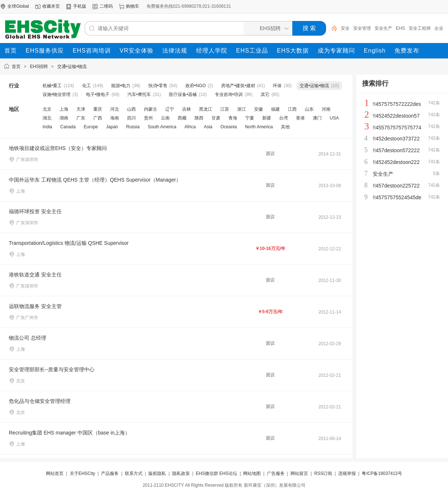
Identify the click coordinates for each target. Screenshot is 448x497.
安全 (345, 28)
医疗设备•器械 (183, 94)
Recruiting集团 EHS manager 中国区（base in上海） (69, 433)
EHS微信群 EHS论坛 (216, 473)
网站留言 (299, 473)
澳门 (317, 118)
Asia (208, 127)
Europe (91, 127)
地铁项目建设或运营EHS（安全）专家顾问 (58, 148)
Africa (190, 127)
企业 (439, 28)
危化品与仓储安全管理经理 (40, 401)
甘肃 (216, 118)
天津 (81, 109)
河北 (115, 109)
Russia (133, 127)
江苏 (225, 109)
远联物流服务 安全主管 (35, 306)
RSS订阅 (323, 473)
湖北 (47, 118)
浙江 (242, 109)
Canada (68, 127)
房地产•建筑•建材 (238, 86)
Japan (112, 127)
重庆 (98, 109)
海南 (115, 118)
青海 (233, 118)
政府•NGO (196, 86)
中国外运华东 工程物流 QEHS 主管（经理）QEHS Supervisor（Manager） (95, 180)
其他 (285, 127)
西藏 (182, 118)
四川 (131, 118)
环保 (277, 86)
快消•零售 (158, 86)
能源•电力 (121, 86)
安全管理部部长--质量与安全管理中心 (52, 369)
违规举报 (347, 473)
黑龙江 (206, 109)
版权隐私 (157, 473)
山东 (309, 109)
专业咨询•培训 (229, 94)
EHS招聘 (39, 67)
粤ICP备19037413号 (382, 473)
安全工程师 (420, 28)
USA (334, 118)
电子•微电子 (98, 94)
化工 (87, 86)
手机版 (80, 6)
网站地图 (252, 473)
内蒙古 (151, 109)
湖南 (64, 118)
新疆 (267, 118)
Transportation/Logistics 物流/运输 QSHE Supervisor (69, 243)
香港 (300, 118)
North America (259, 127)
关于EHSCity (82, 473)
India (47, 127)
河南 (326, 109)
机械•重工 (52, 86)
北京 (47, 109)
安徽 (259, 109)
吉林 (187, 109)
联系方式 (134, 473)
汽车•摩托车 (139, 94)
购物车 (133, 6)
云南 (165, 118)
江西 (292, 109)
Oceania (229, 127)
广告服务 (276, 473)
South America (162, 127)
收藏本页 (51, 6)
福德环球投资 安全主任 (35, 211)
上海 (64, 109)
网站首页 (55, 473)
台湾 (283, 118)
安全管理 (362, 28)
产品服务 (110, 473)
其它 (265, 94)
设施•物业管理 (57, 94)
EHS (400, 28)
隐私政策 (181, 473)
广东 (81, 118)
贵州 (148, 118)
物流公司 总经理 (28, 338)
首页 (16, 67)
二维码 (106, 6)
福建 (275, 109)
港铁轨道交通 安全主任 (35, 275)
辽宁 (170, 109)
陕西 (199, 118)
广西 (98, 118)
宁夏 (250, 118)
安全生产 (383, 28)
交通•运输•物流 (72, 67)
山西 (131, 109)
